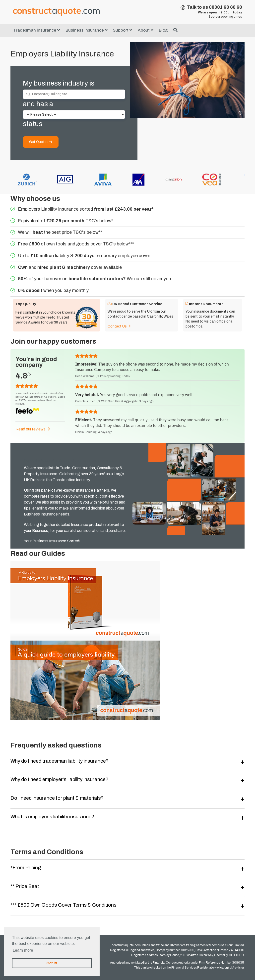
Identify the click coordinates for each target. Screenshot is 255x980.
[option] (79, 179)
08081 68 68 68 (225, 7)
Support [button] (123, 30)
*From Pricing (26, 868)
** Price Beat (25, 886)
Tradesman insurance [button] (37, 30)
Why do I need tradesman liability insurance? (60, 761)
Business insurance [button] (87, 30)
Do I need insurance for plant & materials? (57, 798)
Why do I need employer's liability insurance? (59, 779)
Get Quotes (41, 142)
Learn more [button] (23, 950)
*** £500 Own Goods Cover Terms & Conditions (64, 905)
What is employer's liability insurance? (52, 817)
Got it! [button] (52, 963)
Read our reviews (33, 429)
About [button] (146, 30)
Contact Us (119, 326)
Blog (163, 30)
